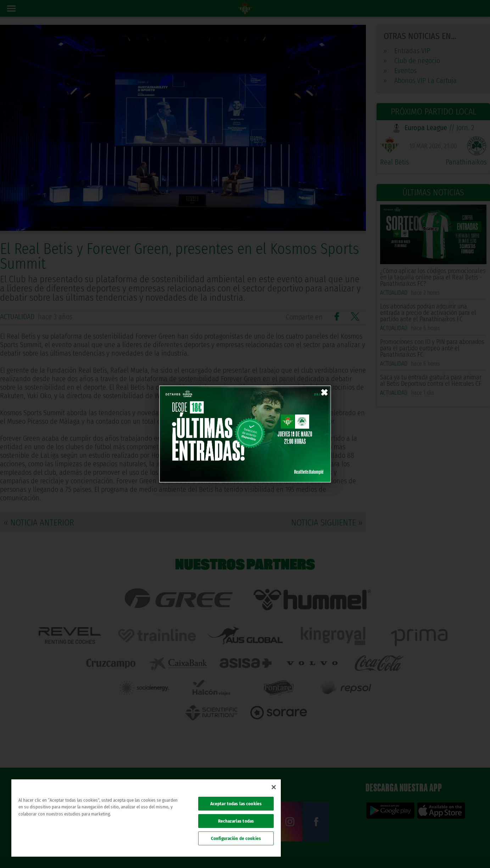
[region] (146, 818)
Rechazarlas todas (236, 821)
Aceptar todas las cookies (236, 804)
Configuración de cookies (236, 838)
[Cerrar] (274, 787)
